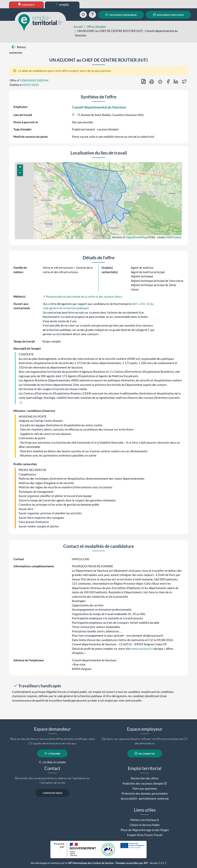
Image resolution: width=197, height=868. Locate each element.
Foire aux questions (145, 788)
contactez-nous (52, 793)
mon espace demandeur (121, 15)
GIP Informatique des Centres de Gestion (91, 863)
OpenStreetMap (136, 237)
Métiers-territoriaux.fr (145, 820)
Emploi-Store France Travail (145, 835)
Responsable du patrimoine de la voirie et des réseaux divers (83, 296)
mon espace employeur (168, 15)
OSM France (173, 237)
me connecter (145, 753)
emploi (62, 5)
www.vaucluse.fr (141, 649)
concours (26, 5)
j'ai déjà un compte (52, 762)
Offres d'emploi (96, 27)
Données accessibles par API (132, 863)
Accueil (78, 27)
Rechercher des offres (145, 778)
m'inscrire (52, 753)
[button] (20, 167)
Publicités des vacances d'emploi (143, 783)
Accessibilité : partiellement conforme (145, 798)
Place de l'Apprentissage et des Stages (145, 830)
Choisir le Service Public (145, 825)
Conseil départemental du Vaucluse (99, 107)
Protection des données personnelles (145, 793)
